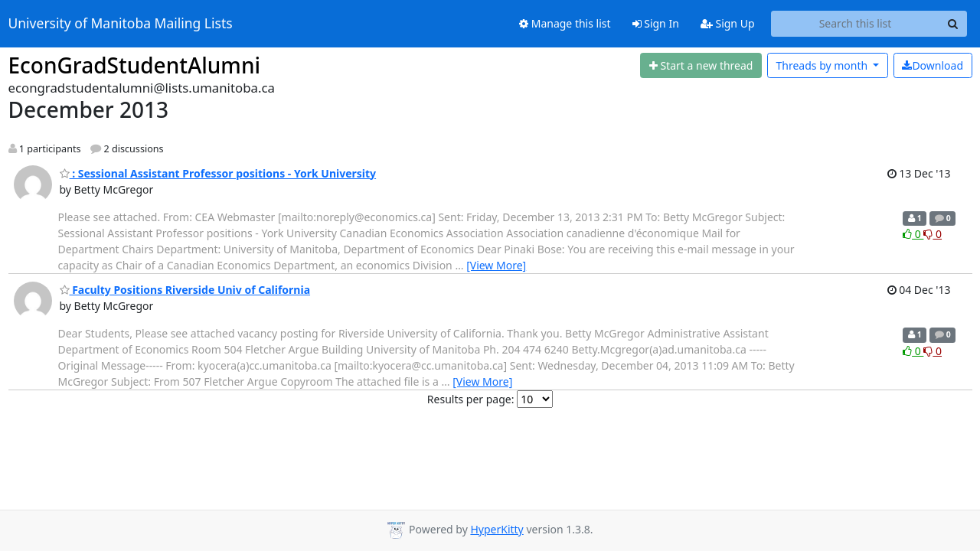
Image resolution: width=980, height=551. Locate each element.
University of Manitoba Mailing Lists (121, 24)
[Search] (953, 24)
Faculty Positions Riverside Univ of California (185, 290)
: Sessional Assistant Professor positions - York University (218, 173)
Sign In (656, 23)
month (823, 65)
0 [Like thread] (913, 234)
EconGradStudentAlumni (135, 65)
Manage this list (565, 23)
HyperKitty (497, 529)
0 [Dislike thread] (933, 234)
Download (933, 65)
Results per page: (471, 399)
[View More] (496, 265)
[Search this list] (856, 24)
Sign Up (728, 23)
